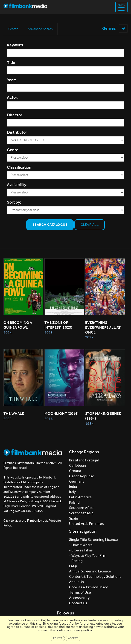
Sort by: (14, 202)
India (73, 487)
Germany (77, 481)
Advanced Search (40, 29)
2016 (49, 419)
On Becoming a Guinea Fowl (18, 325)
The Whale (14, 414)
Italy (72, 492)
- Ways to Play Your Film (88, 555)
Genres (115, 28)
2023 (49, 333)
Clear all (90, 225)
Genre (13, 150)
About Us (77, 582)
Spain (74, 518)
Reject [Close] (58, 638)
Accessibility (79, 598)
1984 (89, 423)
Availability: (17, 185)
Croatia (75, 471)
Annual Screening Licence (90, 571)
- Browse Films (81, 550)
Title (11, 63)
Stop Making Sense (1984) (103, 416)
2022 (89, 337)
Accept (73, 638)
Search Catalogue (50, 225)
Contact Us (78, 603)
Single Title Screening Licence (93, 540)
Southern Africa (82, 508)
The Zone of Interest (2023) (58, 325)
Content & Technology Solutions (95, 576)
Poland (74, 502)
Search (13, 29)
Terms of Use (80, 592)
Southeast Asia (81, 513)
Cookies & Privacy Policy (88, 587)
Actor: (13, 97)
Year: (12, 80)
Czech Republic (82, 476)
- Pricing (76, 561)
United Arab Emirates (86, 524)
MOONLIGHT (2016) (62, 414)
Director (15, 115)
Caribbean (77, 465)
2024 (8, 333)
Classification (19, 167)
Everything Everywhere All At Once (103, 327)
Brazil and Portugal (84, 460)
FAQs (73, 566)
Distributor (17, 132)
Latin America (80, 497)
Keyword (15, 45)
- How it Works (81, 545)
